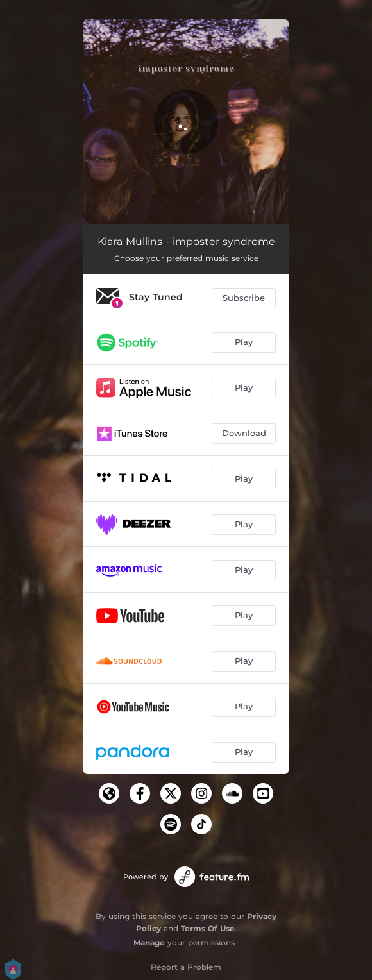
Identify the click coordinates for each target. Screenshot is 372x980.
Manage (149, 942)
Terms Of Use (208, 928)
